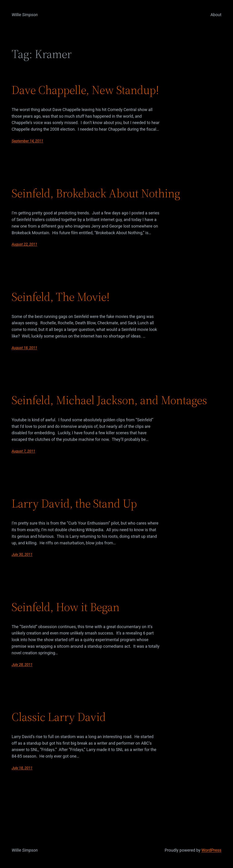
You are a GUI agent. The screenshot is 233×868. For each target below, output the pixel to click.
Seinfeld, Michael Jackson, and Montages (109, 400)
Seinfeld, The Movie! (61, 297)
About (216, 15)
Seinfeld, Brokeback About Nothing (96, 193)
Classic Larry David (59, 717)
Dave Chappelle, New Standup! (85, 90)
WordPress (211, 850)
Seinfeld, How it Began (66, 607)
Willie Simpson (25, 15)
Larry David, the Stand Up (74, 503)
